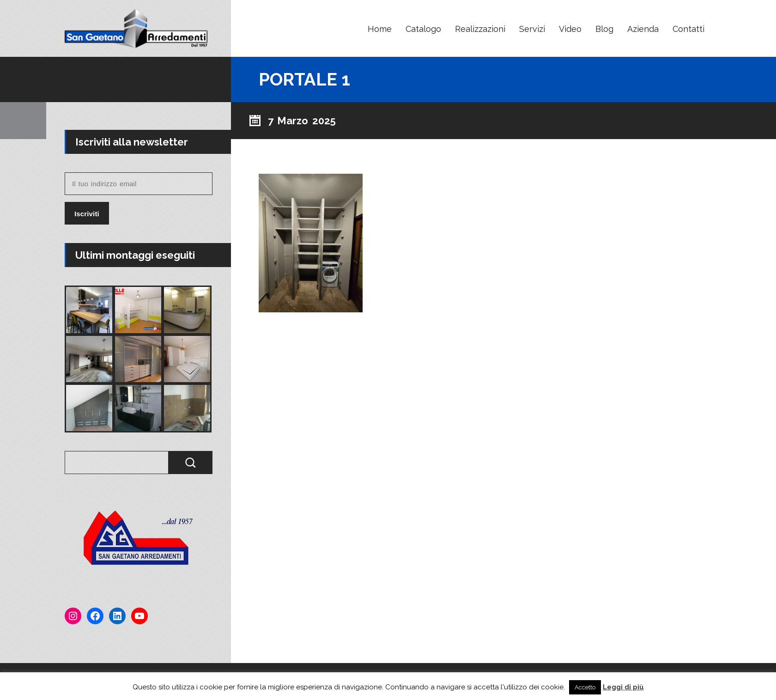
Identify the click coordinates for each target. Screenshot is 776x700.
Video (570, 29)
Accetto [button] (585, 687)
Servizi (532, 29)
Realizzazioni (480, 29)
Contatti (688, 29)
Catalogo (423, 29)
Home (380, 29)
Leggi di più (623, 687)
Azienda (643, 29)
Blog (604, 29)
